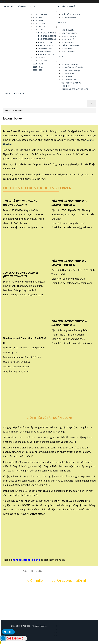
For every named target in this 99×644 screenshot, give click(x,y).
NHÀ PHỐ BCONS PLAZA (71, 14)
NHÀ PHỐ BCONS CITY (47, 48)
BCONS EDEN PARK (69, 17)
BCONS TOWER (67, 49)
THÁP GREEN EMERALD (47, 39)
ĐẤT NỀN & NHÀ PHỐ (67, 6)
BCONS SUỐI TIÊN (68, 39)
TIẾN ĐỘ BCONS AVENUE (71, 83)
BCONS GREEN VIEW (69, 33)
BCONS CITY (38, 30)
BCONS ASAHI (38, 20)
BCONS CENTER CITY (41, 14)
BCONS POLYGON (40, 61)
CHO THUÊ (62, 22)
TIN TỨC (61, 56)
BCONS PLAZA (38, 64)
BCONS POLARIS (39, 58)
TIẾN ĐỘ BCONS (68, 77)
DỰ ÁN (32, 6)
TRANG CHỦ (9, 6)
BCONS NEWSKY (39, 17)
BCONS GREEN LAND (69, 64)
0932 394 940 (87, 605)
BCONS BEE (37, 70)
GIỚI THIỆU (21, 6)
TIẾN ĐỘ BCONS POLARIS (71, 80)
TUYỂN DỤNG (19, 94)
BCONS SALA (38, 67)
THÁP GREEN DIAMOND (47, 33)
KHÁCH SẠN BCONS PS (70, 45)
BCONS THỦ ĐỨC (68, 52)
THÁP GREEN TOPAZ (46, 45)
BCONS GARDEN (68, 30)
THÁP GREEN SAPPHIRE (47, 36)
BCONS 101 (66, 86)
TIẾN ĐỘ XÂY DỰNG (46, 51)
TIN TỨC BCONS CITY (46, 55)
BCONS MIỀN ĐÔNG (69, 36)
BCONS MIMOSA (68, 74)
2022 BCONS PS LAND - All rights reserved (29, 626)
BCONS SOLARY (39, 24)
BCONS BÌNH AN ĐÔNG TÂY (72, 67)
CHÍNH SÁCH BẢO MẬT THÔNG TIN (75, 89)
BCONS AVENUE (39, 27)
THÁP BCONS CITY (45, 42)
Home (7, 111)
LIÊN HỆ (7, 94)
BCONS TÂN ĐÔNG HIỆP (71, 70)
